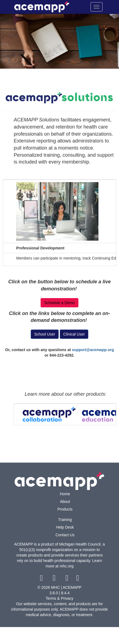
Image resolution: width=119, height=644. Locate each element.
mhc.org (66, 566)
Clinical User (74, 334)
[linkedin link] (78, 579)
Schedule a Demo (59, 303)
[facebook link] (42, 579)
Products (65, 509)
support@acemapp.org (93, 350)
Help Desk (65, 527)
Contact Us (65, 535)
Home (65, 494)
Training (65, 520)
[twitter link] (55, 579)
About (65, 502)
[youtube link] (68, 579)
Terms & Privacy (59, 598)
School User (45, 334)
